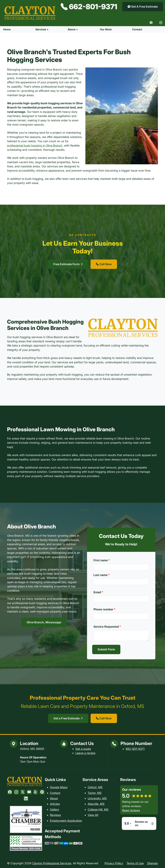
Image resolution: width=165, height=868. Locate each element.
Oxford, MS (95, 787)
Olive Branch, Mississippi (44, 622)
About (54, 798)
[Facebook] (151, 23)
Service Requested (107, 627)
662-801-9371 (89, 7)
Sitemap (153, 863)
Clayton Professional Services (52, 863)
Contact (137, 29)
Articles (55, 804)
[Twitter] (23, 792)
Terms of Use (135, 863)
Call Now (104, 264)
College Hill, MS (98, 809)
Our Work (106, 29)
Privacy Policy (114, 863)
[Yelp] (36, 792)
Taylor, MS (95, 793)
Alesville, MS (96, 804)
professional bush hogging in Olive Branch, (35, 146)
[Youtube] (29, 792)
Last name (101, 575)
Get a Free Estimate (68, 718)
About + (73, 29)
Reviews (55, 815)
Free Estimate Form (68, 264)
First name (102, 560)
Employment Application (66, 821)
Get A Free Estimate (143, 7)
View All (93, 815)
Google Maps (59, 787)
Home (7, 29)
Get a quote (83, 749)
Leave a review (85, 753)
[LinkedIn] (26, 798)
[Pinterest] (42, 792)
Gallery (55, 809)
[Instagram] (161, 23)
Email (98, 592)
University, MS (97, 798)
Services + (42, 29)
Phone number (104, 609)
